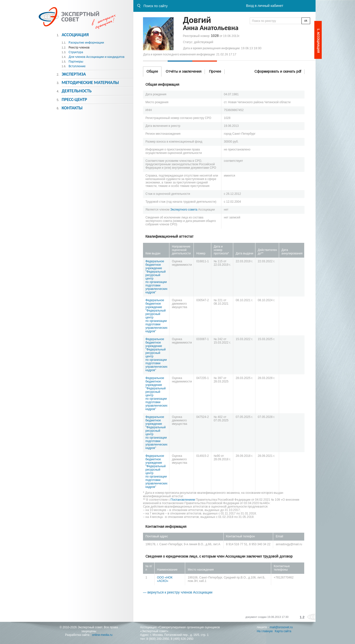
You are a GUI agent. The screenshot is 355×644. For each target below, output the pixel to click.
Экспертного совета (184, 210)
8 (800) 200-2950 (158, 639)
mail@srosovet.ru (281, 627)
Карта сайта (283, 631)
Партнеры (76, 61)
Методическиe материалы (90, 83)
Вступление (77, 66)
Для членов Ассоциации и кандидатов (97, 57)
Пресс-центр (74, 99)
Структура (76, 52)
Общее (152, 71)
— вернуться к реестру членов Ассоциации (178, 592)
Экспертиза (74, 74)
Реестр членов (79, 47)
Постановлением (183, 500)
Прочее (215, 71)
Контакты (72, 108)
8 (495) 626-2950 (182, 639)
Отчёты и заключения (184, 71)
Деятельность (77, 91)
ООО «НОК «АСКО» (165, 579)
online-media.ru (102, 635)
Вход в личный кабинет (265, 6)
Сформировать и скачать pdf (278, 71)
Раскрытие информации (86, 42)
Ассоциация (75, 35)
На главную (265, 631)
